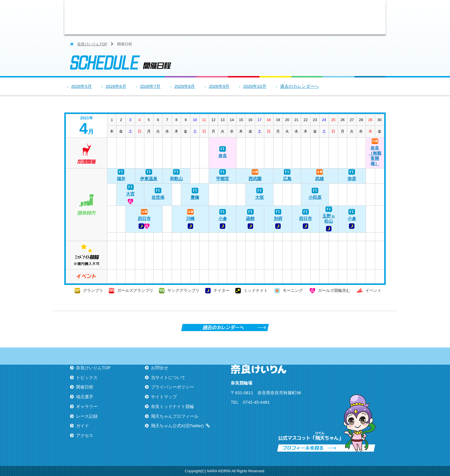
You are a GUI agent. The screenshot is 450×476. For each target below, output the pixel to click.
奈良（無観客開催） (375, 156)
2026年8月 (185, 86)
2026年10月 (255, 86)
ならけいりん (115, 17)
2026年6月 (116, 86)
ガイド (338, 17)
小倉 (223, 218)
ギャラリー (275, 17)
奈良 (223, 156)
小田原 (315, 197)
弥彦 (352, 179)
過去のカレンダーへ (299, 86)
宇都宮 (223, 179)
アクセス (370, 17)
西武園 (255, 179)
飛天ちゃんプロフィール (175, 416)
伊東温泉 (149, 179)
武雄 (319, 179)
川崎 (190, 218)
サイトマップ (164, 397)
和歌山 (176, 179)
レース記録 (307, 17)
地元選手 (244, 17)
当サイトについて (168, 377)
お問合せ (160, 368)
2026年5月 (82, 86)
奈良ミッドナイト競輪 (172, 406)
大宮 (130, 194)
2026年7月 (150, 86)
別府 (278, 218)
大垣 (259, 197)
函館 (250, 218)
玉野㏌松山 (329, 218)
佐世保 (158, 197)
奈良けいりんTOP (92, 44)
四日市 (144, 218)
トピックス (181, 17)
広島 (287, 179)
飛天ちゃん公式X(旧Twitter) (177, 426)
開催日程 (212, 17)
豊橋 (195, 197)
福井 (121, 179)
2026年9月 (219, 86)
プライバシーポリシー (172, 387)
